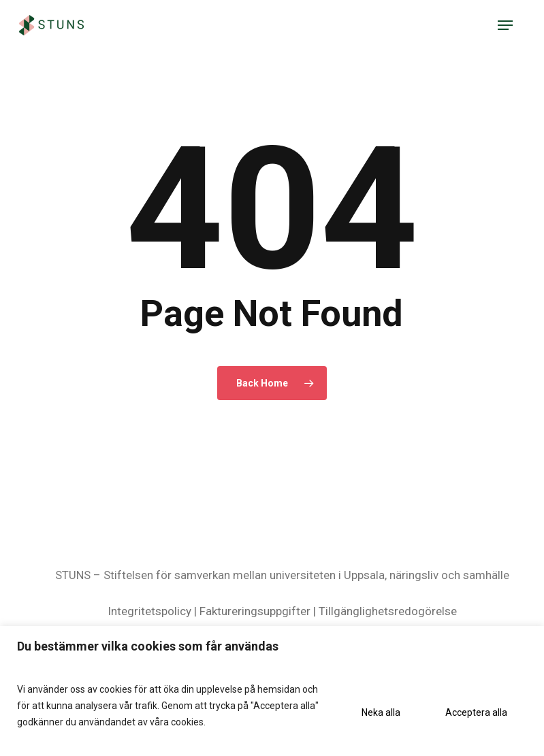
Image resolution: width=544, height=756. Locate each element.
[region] (272, 691)
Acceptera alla (476, 712)
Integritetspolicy (149, 611)
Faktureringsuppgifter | (258, 611)
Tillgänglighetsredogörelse (388, 611)
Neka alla (381, 712)
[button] (505, 25)
